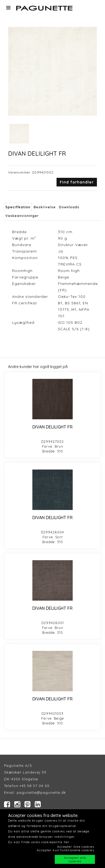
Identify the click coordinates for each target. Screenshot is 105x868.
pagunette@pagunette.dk (41, 792)
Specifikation (18, 207)
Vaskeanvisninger (22, 216)
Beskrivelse (45, 207)
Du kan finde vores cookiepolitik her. (39, 842)
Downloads (69, 207)
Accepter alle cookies (75, 859)
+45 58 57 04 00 (34, 786)
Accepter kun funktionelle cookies (65, 850)
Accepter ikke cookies (76, 847)
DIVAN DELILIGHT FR (52, 427)
